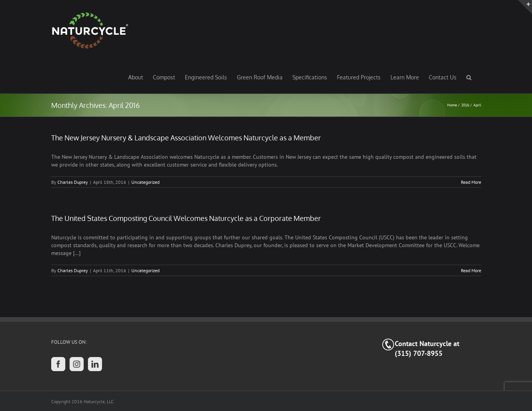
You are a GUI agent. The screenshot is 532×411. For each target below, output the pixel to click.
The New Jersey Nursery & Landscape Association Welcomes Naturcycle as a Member (186, 138)
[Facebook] (58, 364)
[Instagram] (77, 364)
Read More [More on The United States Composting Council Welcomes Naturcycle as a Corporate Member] (471, 270)
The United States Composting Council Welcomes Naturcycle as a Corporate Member (186, 218)
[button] (469, 77)
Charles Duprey (73, 182)
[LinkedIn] (95, 364)
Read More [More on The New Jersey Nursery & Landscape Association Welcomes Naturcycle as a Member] (471, 182)
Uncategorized (145, 182)
